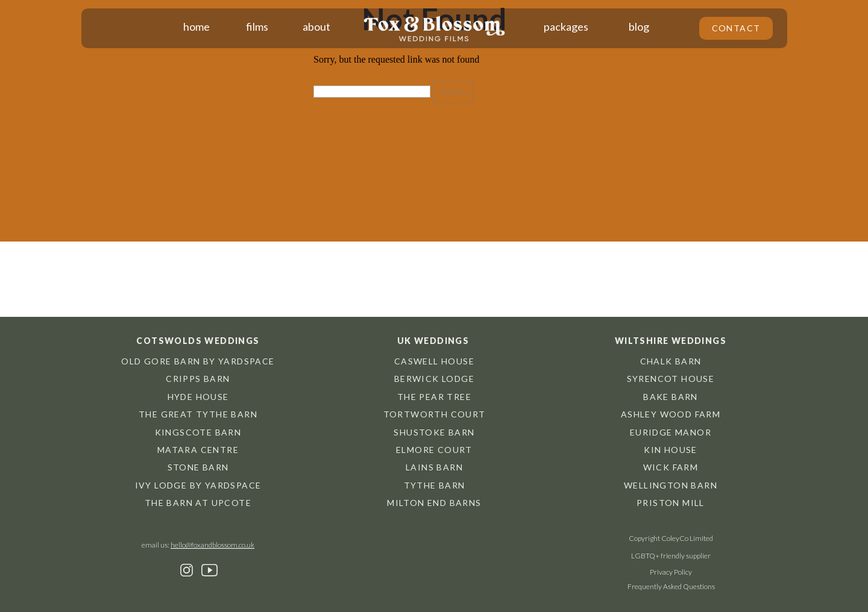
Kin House (671, 450)
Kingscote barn (198, 432)
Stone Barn (198, 467)
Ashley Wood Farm (671, 414)
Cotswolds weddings (198, 341)
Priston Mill (671, 503)
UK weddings (433, 341)
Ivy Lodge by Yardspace (198, 485)
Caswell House (434, 361)
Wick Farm (671, 467)
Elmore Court (434, 450)
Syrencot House (671, 379)
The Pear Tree (434, 397)
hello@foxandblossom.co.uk (212, 545)
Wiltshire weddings (671, 341)
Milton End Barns (434, 503)
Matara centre (198, 450)
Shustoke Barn (434, 432)
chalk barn (671, 361)
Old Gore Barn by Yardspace (198, 361)
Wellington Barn (671, 485)
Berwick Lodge (434, 379)
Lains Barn (434, 467)
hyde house (198, 397)
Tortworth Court (435, 414)
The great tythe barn (198, 414)
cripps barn (198, 379)
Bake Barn (671, 397)
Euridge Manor (671, 432)
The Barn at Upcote (198, 503)
